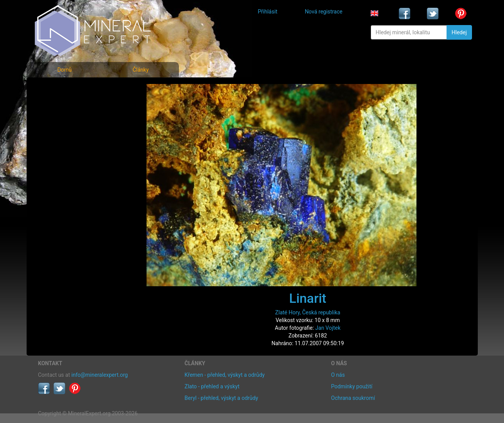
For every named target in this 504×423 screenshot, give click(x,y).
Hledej (459, 32)
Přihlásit (268, 12)
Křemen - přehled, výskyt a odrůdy (225, 375)
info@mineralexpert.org (99, 375)
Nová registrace (324, 12)
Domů (65, 70)
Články (141, 70)
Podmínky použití (352, 386)
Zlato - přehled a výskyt (212, 386)
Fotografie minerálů (69, 89)
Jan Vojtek (328, 328)
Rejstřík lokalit (61, 140)
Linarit (308, 298)
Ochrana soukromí (353, 398)
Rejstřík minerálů (65, 106)
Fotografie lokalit (65, 123)
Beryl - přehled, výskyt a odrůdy (222, 398)
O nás (338, 375)
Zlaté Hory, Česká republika (308, 312)
